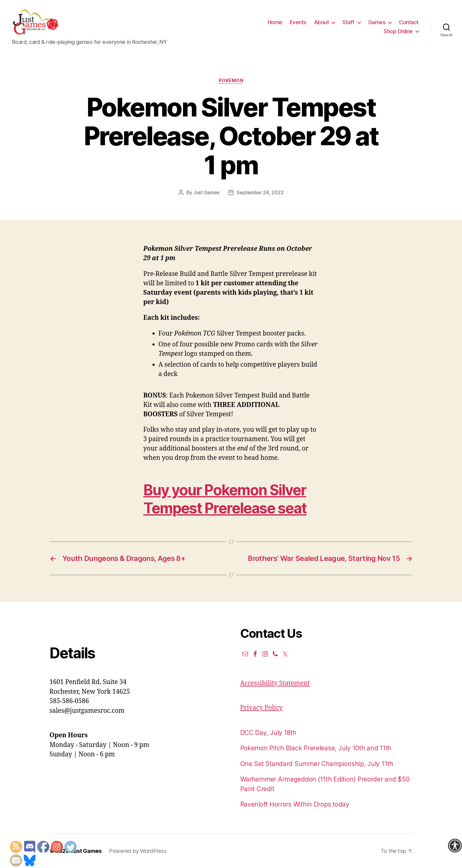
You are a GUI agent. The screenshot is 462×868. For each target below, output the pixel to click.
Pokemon (231, 80)
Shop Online (398, 31)
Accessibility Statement (275, 683)
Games (377, 22)
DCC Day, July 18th (268, 733)
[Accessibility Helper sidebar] (455, 846)
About (322, 22)
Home (275, 22)
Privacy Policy (262, 708)
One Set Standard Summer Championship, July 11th (317, 764)
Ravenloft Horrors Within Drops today (295, 804)
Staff (349, 22)
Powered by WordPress (138, 851)
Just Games (206, 192)
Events (298, 22)
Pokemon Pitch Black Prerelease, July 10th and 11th (316, 748)
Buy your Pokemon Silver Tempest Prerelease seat (225, 499)
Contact (409, 22)
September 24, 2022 (260, 192)
